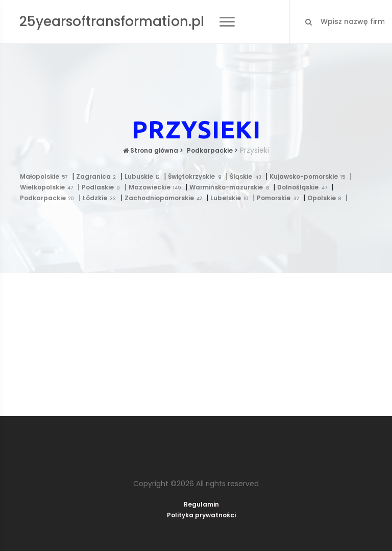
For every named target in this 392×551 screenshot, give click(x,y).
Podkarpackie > (212, 150)
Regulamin (201, 504)
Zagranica (98, 176)
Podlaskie (103, 187)
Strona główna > (153, 150)
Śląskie (248, 176)
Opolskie (326, 198)
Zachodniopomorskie (166, 198)
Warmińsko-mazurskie (231, 187)
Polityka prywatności (201, 515)
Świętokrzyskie (197, 176)
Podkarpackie (49, 198)
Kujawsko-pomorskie (310, 176)
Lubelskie (231, 198)
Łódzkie (102, 198)
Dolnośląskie (304, 187)
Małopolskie (46, 176)
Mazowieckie (157, 187)
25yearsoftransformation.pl (112, 21)
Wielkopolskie (49, 187)
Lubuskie (144, 176)
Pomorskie (280, 198)
